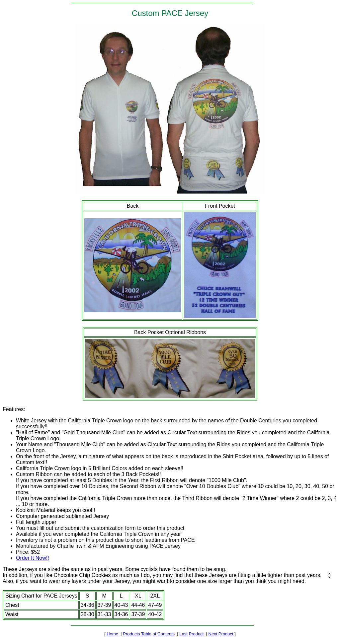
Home (112, 634)
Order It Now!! (33, 558)
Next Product (221, 634)
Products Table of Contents (149, 634)
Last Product (191, 634)
